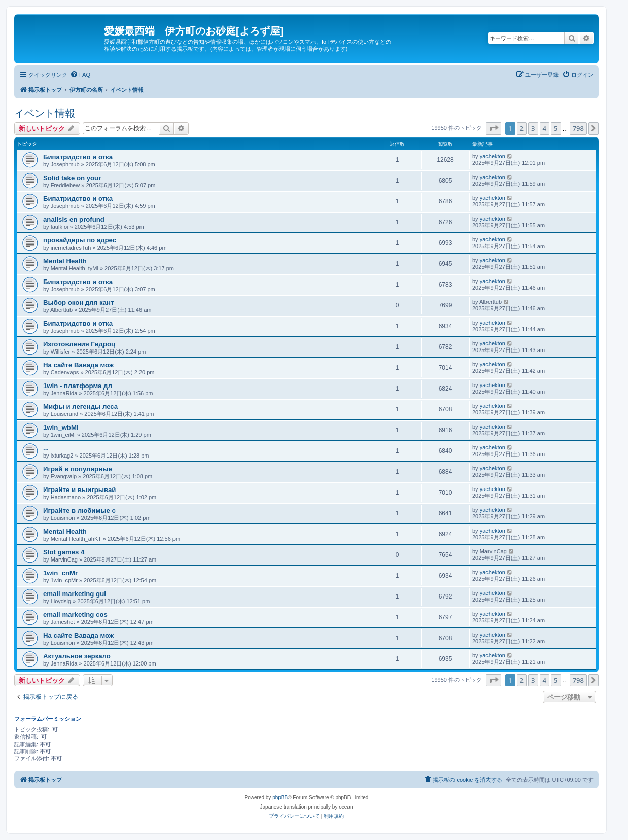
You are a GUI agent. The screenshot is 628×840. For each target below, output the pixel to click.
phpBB (280, 798)
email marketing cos (75, 615)
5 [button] (556, 128)
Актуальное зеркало (77, 656)
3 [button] (533, 128)
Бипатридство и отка (78, 157)
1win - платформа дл (78, 386)
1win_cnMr (60, 573)
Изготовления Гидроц (79, 344)
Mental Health (65, 261)
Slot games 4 (64, 552)
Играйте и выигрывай (79, 490)
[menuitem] (80, 75)
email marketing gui (75, 594)
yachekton (493, 156)
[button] (494, 128)
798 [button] (578, 128)
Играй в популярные (78, 469)
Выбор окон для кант (78, 303)
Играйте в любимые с (79, 511)
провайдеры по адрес (80, 240)
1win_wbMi (61, 427)
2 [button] (522, 128)
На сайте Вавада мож (78, 365)
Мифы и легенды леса (80, 407)
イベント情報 (45, 113)
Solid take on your (72, 178)
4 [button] (545, 128)
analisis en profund (74, 219)
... (46, 448)
